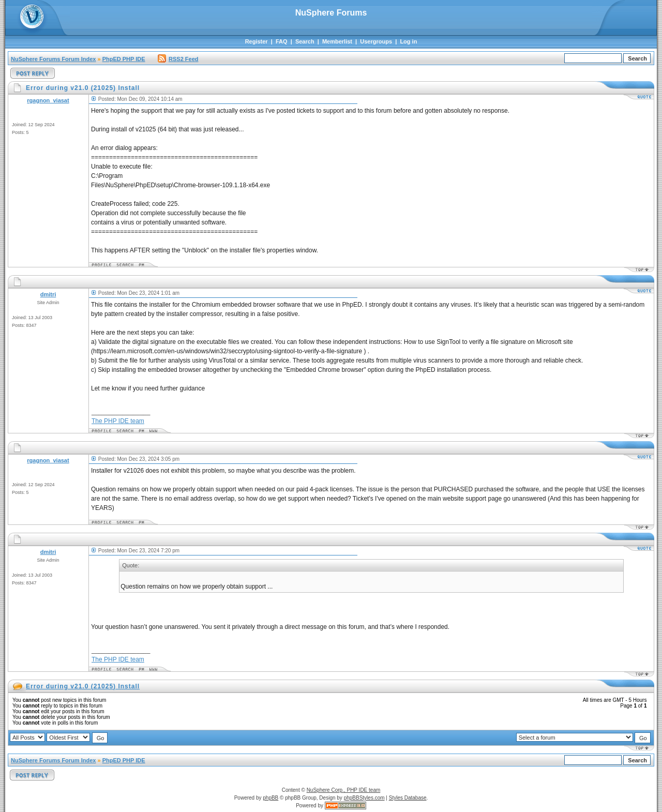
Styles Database (408, 798)
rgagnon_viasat (48, 100)
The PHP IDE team (118, 421)
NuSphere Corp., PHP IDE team (344, 790)
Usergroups (376, 41)
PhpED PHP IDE (124, 59)
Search (305, 41)
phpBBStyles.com (364, 798)
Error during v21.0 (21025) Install (83, 686)
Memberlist (337, 41)
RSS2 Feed (178, 59)
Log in (408, 41)
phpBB (270, 798)
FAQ (282, 41)
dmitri (48, 294)
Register (257, 41)
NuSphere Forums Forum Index (53, 59)
